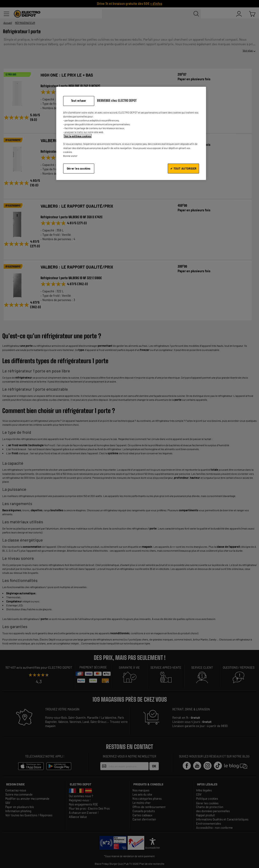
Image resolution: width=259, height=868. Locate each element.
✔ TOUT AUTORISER (183, 168)
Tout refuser (79, 101)
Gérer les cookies (79, 168)
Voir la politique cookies (78, 136)
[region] (131, 133)
